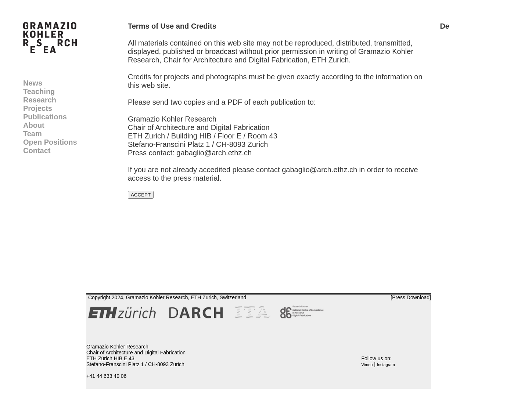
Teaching (39, 91)
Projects (38, 108)
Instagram (386, 365)
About (34, 125)
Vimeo (367, 365)
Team (33, 134)
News (33, 83)
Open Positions (50, 142)
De (445, 26)
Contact (37, 151)
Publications (45, 117)
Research (40, 100)
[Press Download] (411, 297)
